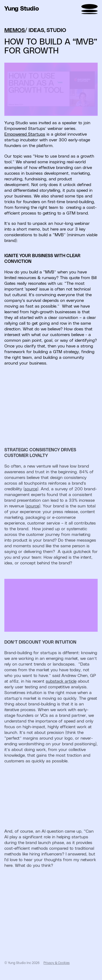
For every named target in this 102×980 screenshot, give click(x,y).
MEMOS (15, 35)
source (31, 500)
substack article (61, 692)
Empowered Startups (25, 139)
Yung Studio (22, 9)
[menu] (89, 9)
